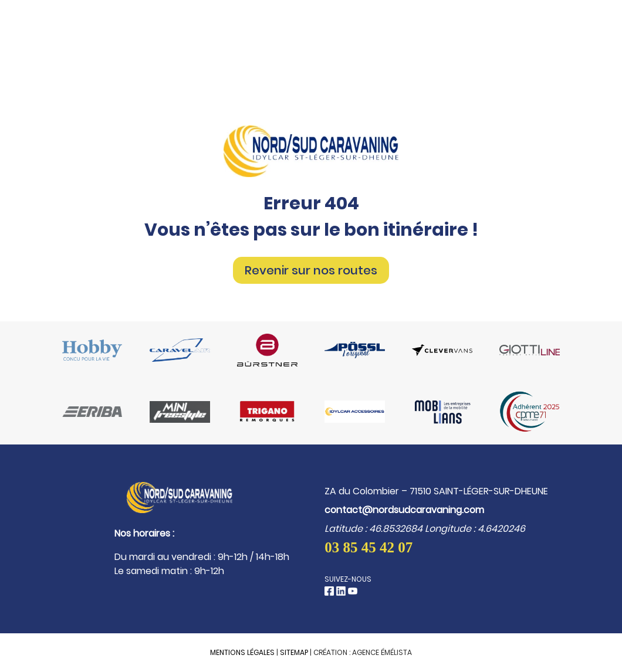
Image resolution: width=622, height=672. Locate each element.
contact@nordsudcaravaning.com (404, 510)
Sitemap (294, 652)
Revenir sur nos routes (311, 270)
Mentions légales (242, 652)
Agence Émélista (382, 652)
